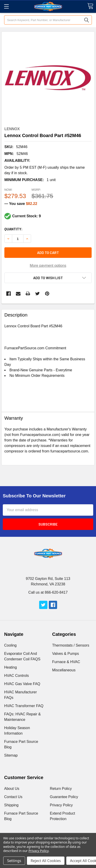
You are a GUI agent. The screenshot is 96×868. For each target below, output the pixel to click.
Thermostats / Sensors (71, 645)
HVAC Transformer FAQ (24, 706)
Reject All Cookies (46, 861)
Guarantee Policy (64, 797)
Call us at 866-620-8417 (48, 592)
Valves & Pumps (66, 654)
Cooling (10, 645)
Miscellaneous (64, 670)
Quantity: (13, 229)
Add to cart (48, 252)
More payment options (48, 266)
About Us (12, 789)
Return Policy (61, 789)
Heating (10, 667)
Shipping (11, 805)
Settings (14, 861)
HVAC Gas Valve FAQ (22, 684)
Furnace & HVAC (66, 662)
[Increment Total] (18, 239)
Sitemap (11, 755)
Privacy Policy (61, 805)
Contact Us (13, 797)
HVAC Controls (16, 676)
